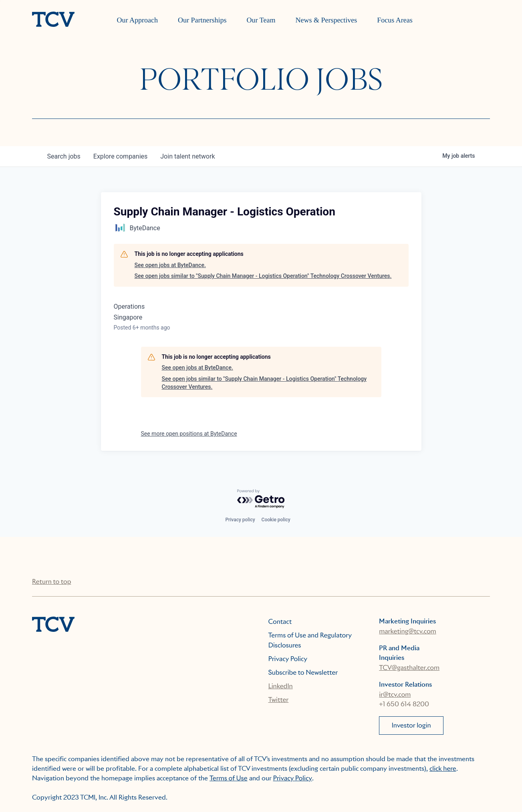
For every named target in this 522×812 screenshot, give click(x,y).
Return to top (51, 582)
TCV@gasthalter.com (409, 668)
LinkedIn (281, 686)
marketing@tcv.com (407, 631)
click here (443, 769)
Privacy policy (240, 520)
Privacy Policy (288, 659)
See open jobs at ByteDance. (170, 265)
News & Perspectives (326, 20)
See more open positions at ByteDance (189, 434)
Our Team (261, 20)
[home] (53, 20)
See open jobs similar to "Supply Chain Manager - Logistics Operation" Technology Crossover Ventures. (263, 276)
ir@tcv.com (395, 694)
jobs (64, 156)
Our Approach (137, 20)
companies (120, 156)
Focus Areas (395, 20)
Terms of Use (229, 778)
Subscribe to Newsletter (303, 672)
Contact (280, 622)
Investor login (411, 725)
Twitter (279, 700)
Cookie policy (276, 520)
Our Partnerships (202, 20)
